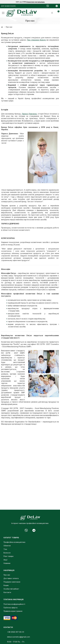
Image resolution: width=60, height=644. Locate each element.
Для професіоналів (8, 6)
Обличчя (7, 546)
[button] (57, 13)
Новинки (7, 563)
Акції (5, 560)
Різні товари (8, 556)
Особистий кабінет (11, 589)
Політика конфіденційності (14, 604)
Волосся (7, 553)
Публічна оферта (10, 608)
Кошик (6, 585)
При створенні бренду (36, 40)
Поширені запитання (12, 582)
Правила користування (13, 611)
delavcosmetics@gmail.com (18, 637)
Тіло (5, 549)
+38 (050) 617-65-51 (15, 632)
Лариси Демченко (29, 114)
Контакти (7, 592)
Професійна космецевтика (14, 542)
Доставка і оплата (11, 578)
